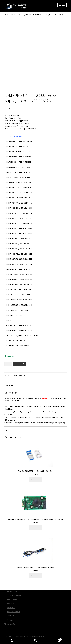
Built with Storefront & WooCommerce (30, 636)
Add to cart (20, 364)
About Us (10, 604)
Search (35, 640)
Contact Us (11, 608)
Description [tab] (9, 386)
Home (9, 15)
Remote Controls (14, 612)
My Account (12, 640)
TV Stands (11, 616)
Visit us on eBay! (10, 624)
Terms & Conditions (14, 595)
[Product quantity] (8, 364)
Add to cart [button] (35, 480)
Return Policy (12, 591)
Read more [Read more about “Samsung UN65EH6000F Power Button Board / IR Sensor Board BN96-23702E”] (35, 528)
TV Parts (15, 15)
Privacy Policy (12, 599)
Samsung (22, 15)
